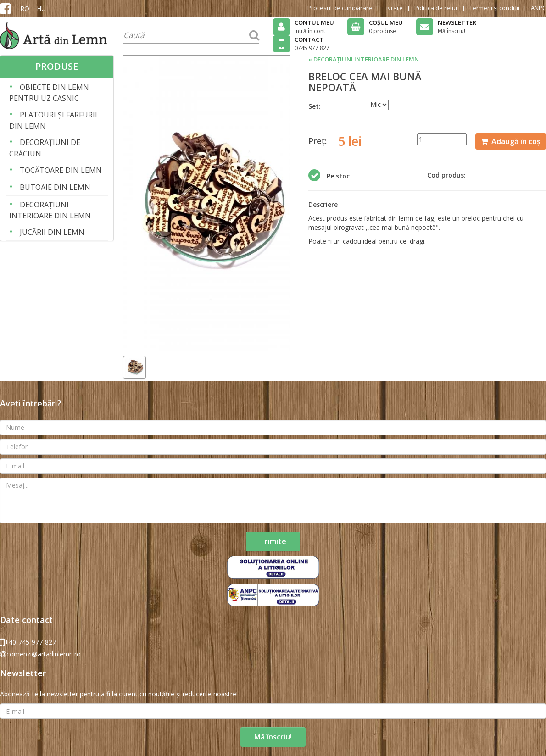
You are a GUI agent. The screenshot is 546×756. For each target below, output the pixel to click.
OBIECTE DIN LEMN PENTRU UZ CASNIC (49, 92)
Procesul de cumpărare (340, 8)
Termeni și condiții (494, 8)
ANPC (538, 8)
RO (25, 8)
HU (41, 8)
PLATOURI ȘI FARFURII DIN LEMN (53, 120)
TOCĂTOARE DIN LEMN (56, 170)
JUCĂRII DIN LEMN (47, 231)
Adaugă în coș (511, 141)
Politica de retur (436, 8)
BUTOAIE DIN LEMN (50, 186)
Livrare (393, 8)
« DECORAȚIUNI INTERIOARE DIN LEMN (364, 59)
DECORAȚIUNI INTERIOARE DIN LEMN (50, 209)
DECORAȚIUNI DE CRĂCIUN (45, 147)
